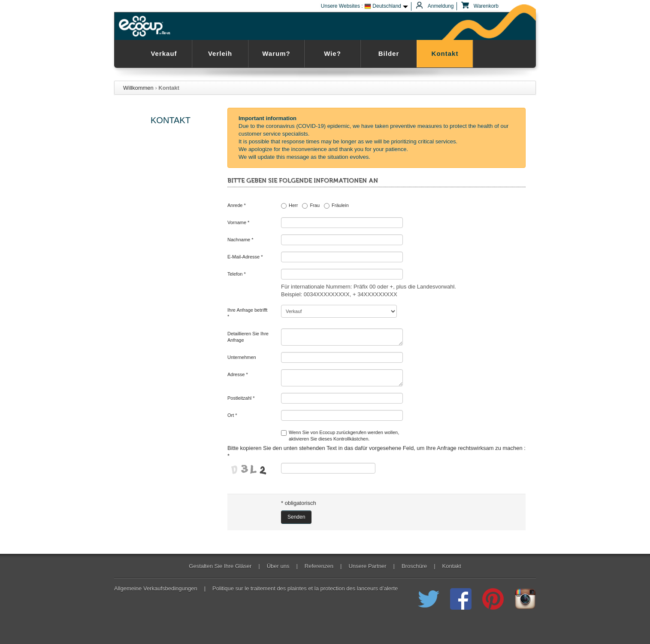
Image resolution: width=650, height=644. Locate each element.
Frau (311, 206)
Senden (296, 517)
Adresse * (238, 374)
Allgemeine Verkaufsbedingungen (156, 589)
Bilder (389, 53)
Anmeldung (436, 6)
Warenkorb (481, 6)
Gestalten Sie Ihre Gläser (220, 566)
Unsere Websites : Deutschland (361, 6)
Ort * (232, 415)
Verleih (220, 53)
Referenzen (319, 566)
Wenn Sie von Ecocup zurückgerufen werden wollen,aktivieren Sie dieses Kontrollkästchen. (340, 436)
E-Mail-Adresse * (245, 257)
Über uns (278, 566)
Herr (289, 206)
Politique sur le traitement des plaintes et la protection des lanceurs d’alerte (305, 589)
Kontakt (445, 53)
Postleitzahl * (241, 398)
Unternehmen (242, 357)
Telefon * (237, 274)
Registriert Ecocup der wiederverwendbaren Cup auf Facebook (461, 599)
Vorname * (238, 222)
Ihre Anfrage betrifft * (247, 313)
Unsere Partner (367, 566)
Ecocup (146, 26)
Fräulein (336, 206)
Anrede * (237, 205)
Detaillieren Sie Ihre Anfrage (248, 337)
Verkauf (164, 53)
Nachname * (240, 240)
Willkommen (138, 88)
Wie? (333, 53)
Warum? (276, 53)
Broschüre (414, 566)
